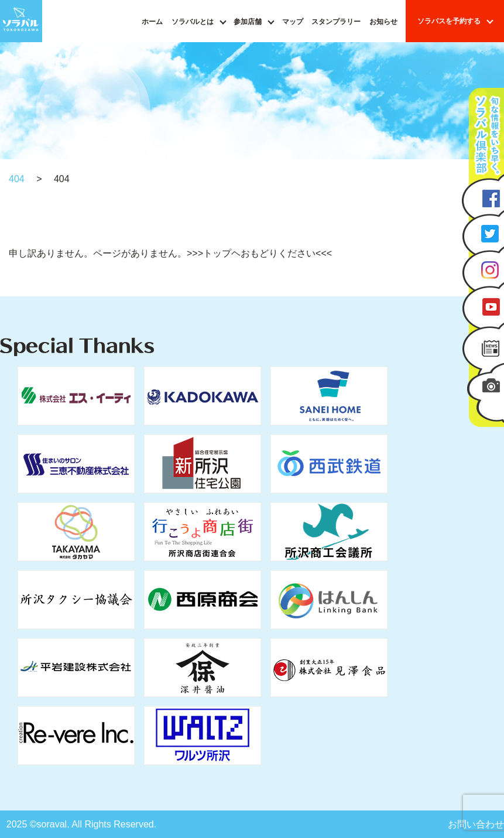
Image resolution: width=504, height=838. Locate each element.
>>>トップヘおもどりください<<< (259, 253)
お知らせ (383, 22)
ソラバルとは (193, 22)
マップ (293, 22)
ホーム (152, 22)
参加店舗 (248, 22)
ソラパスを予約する (449, 21)
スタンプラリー (336, 22)
